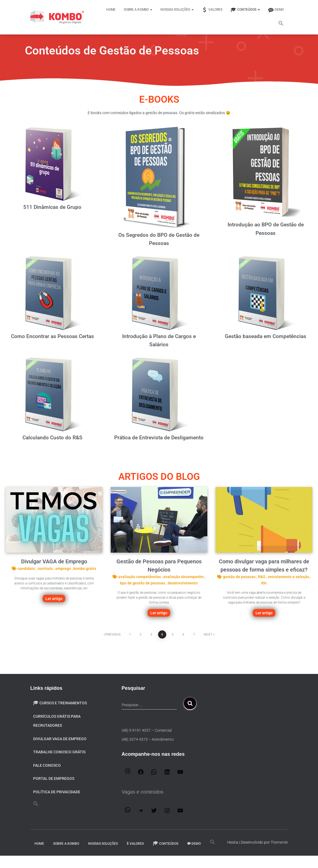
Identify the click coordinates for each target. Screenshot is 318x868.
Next (208, 635)
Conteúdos (245, 10)
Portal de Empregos (54, 778)
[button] (281, 24)
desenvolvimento (183, 583)
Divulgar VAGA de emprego (60, 739)
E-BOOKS (159, 99)
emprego (64, 569)
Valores (212, 10)
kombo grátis (85, 569)
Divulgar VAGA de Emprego (54, 561)
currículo (46, 569)
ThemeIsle (279, 842)
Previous (113, 635)
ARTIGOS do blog (159, 477)
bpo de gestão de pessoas (143, 583)
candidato (27, 569)
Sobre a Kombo (138, 10)
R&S (262, 577)
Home (111, 10)
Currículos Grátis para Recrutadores (57, 721)
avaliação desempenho (184, 577)
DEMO (276, 10)
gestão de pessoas (240, 577)
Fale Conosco (47, 765)
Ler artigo (54, 599)
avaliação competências (140, 577)
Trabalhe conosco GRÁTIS (59, 752)
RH (264, 583)
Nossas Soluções (177, 10)
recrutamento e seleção (289, 577)
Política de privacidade (57, 792)
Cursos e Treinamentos (60, 703)
